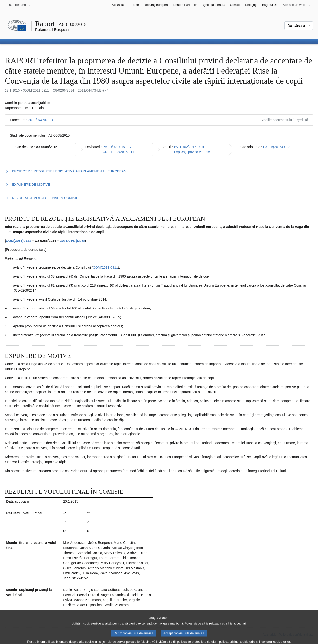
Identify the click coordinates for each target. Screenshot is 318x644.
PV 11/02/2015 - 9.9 (189, 147)
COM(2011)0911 (19, 241)
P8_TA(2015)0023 (277, 147)
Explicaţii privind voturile (192, 152)
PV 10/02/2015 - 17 (117, 147)
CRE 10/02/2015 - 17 (119, 152)
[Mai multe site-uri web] (297, 5)
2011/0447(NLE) (41, 120)
